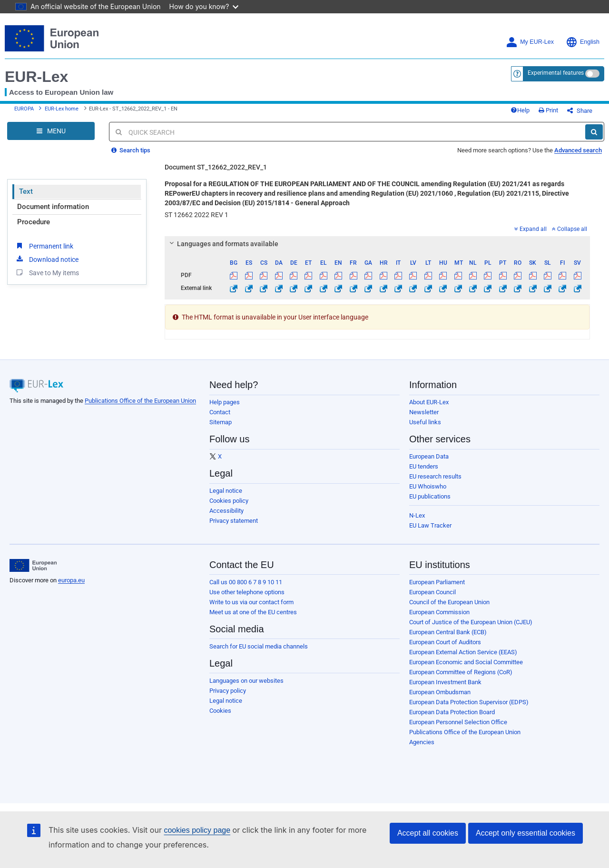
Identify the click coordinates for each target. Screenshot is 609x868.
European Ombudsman (440, 692)
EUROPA (24, 109)
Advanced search (578, 150)
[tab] (377, 244)
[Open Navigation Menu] (51, 131)
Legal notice (226, 491)
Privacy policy (228, 691)
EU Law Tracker (430, 525)
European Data (429, 456)
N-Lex (417, 515)
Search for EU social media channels (259, 646)
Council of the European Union (449, 602)
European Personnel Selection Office (458, 722)
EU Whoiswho (428, 486)
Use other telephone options (247, 592)
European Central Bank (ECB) (448, 632)
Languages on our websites (246, 681)
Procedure (34, 222)
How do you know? (204, 6)
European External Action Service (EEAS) (463, 652)
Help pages (225, 402)
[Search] (594, 132)
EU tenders (424, 466)
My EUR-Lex (530, 42)
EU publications (430, 496)
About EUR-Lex (429, 402)
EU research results (435, 476)
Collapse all (570, 229)
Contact (220, 412)
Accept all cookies (428, 833)
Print (548, 110)
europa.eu (71, 580)
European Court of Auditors (445, 642)
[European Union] (33, 566)
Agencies (422, 742)
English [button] (583, 42)
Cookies (220, 711)
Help (520, 110)
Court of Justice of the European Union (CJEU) (471, 622)
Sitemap (221, 422)
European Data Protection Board (452, 712)
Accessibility (226, 511)
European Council (432, 592)
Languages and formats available (223, 244)
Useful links (425, 422)
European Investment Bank (445, 682)
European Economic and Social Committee (466, 662)
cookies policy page (197, 830)
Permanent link (44, 246)
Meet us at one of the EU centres (253, 612)
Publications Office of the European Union (140, 401)
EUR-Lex (36, 77)
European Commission (439, 612)
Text (26, 191)
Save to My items (47, 272)
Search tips (131, 150)
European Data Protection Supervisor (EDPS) (469, 702)
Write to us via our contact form (251, 602)
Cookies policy (229, 501)
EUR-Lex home (62, 109)
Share (580, 111)
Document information (53, 207)
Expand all (530, 229)
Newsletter (424, 412)
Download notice (47, 259)
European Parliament (437, 582)
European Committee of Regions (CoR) (461, 672)
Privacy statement (234, 521)
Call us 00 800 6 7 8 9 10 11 (246, 582)
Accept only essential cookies (526, 833)
